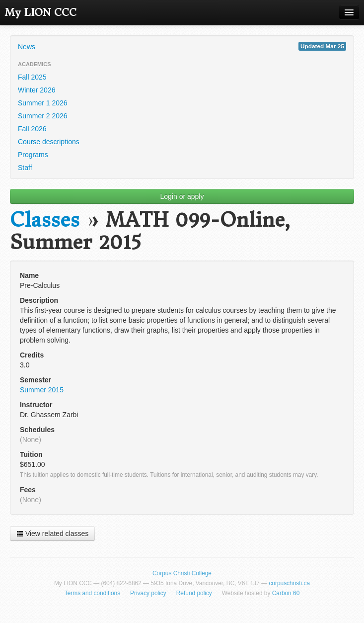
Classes (45, 220)
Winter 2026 (36, 90)
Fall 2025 (32, 77)
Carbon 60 (286, 593)
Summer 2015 (42, 390)
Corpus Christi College (182, 573)
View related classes (52, 534)
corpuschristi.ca (289, 583)
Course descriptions (49, 142)
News (182, 46)
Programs (33, 155)
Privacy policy (148, 593)
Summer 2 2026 (43, 116)
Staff (25, 168)
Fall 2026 (32, 129)
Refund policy (194, 593)
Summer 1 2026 (43, 103)
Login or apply (182, 196)
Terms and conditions (92, 593)
